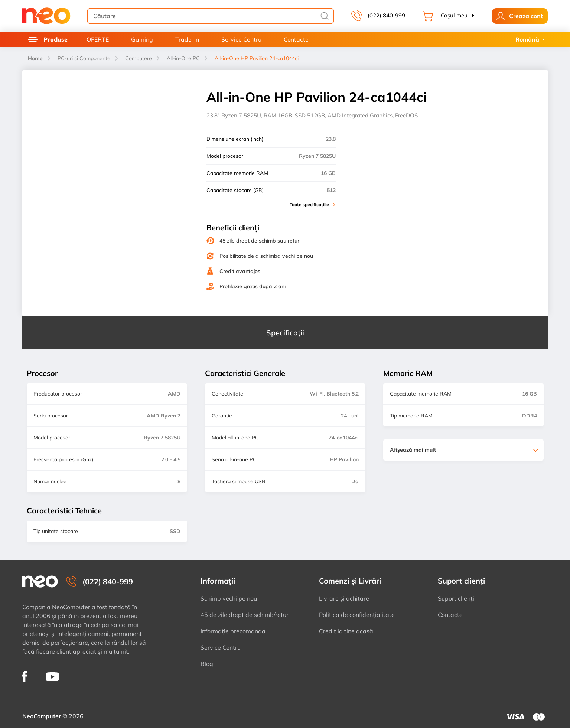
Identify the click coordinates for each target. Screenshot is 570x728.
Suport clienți (456, 598)
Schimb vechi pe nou (229, 598)
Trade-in (187, 39)
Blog (207, 664)
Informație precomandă (233, 631)
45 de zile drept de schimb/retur (245, 615)
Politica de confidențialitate (357, 615)
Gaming (142, 39)
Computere (139, 58)
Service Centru (241, 39)
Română (527, 39)
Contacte (296, 39)
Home (35, 58)
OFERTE (98, 39)
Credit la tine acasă (346, 631)
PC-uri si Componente (84, 58)
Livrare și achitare (344, 598)
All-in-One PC (183, 58)
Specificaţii (285, 333)
